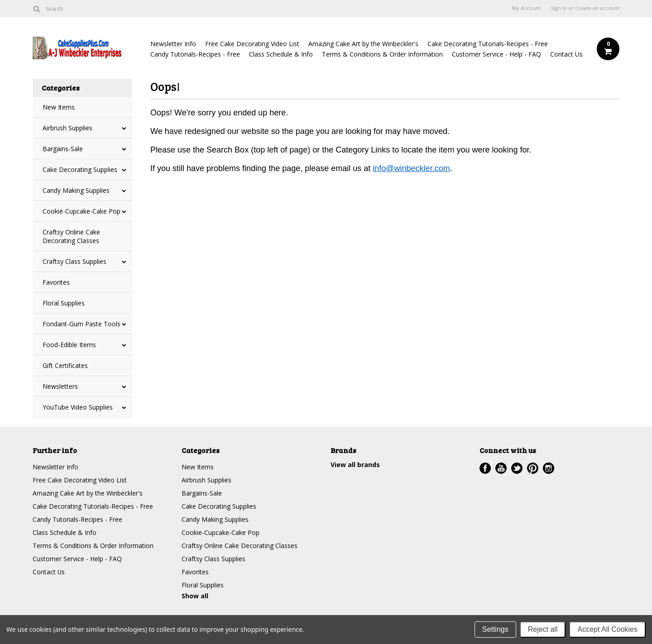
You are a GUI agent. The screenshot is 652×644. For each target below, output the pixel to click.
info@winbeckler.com (411, 168)
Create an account (597, 8)
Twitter (517, 468)
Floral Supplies (64, 303)
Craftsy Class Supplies (74, 261)
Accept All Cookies (607, 629)
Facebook (485, 468)
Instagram (549, 468)
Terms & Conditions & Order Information (382, 54)
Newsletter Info (173, 44)
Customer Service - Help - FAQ (496, 54)
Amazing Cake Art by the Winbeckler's (363, 44)
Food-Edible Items (69, 345)
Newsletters (60, 386)
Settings (495, 629)
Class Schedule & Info (281, 54)
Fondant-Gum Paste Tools (81, 324)
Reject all (543, 629)
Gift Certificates (65, 365)
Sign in (559, 8)
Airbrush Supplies (67, 128)
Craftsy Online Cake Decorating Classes (71, 236)
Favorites (56, 282)
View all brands (355, 465)
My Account (526, 8)
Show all (195, 596)
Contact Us (566, 54)
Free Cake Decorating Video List (252, 44)
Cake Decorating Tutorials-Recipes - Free (488, 44)
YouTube (501, 468)
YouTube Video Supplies (78, 407)
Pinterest (533, 468)
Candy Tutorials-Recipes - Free (195, 54)
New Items (59, 107)
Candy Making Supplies (76, 190)
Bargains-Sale (63, 149)
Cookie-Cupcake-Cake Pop (81, 211)
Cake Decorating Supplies (80, 169)
